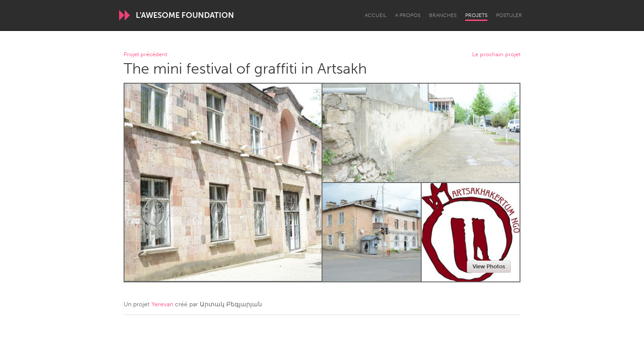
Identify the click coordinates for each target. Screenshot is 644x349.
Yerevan (162, 304)
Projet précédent (145, 55)
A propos (408, 15)
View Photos (489, 266)
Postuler (509, 15)
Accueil (376, 15)
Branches (443, 15)
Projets (476, 15)
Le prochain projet (496, 55)
